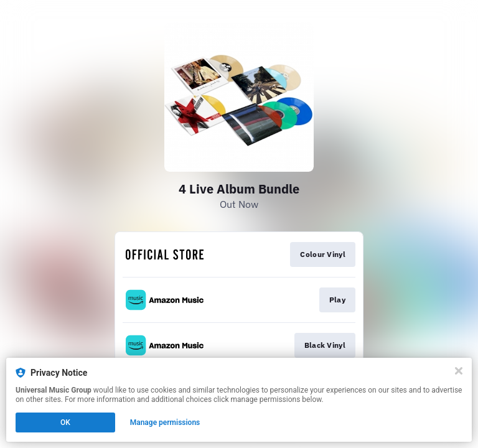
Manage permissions (165, 422)
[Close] (459, 371)
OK (65, 422)
